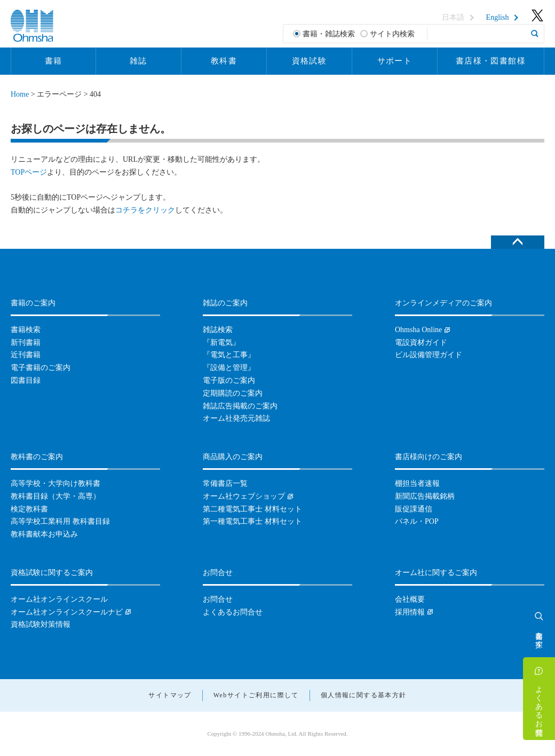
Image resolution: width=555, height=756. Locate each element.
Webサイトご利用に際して (256, 695)
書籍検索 (26, 330)
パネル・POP (417, 521)
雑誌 (138, 61)
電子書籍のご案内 (41, 368)
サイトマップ (170, 695)
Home (20, 94)
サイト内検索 (392, 34)
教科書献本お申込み (44, 534)
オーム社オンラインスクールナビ (67, 612)
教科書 (224, 61)
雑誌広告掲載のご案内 (240, 406)
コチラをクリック (145, 210)
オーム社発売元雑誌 (236, 418)
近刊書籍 (26, 355)
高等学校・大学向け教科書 (55, 483)
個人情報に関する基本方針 (364, 695)
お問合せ (218, 599)
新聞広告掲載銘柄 (425, 496)
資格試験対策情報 (41, 624)
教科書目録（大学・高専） (55, 496)
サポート (395, 61)
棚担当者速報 (417, 483)
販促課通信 (414, 509)
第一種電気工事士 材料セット (252, 521)
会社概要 (410, 599)
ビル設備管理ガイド (429, 355)
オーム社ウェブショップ (244, 496)
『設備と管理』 (229, 368)
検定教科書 (29, 509)
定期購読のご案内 (233, 393)
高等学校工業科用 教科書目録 (60, 521)
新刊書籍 (26, 342)
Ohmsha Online (418, 330)
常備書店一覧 (225, 483)
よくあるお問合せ (539, 706)
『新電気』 (221, 342)
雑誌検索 (218, 330)
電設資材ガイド (421, 342)
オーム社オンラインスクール (59, 599)
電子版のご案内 (229, 380)
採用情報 (410, 612)
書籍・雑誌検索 (329, 34)
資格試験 (310, 61)
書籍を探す (539, 635)
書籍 (54, 61)
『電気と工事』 (229, 355)
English (498, 18)
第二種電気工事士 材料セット (252, 509)
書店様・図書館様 (491, 61)
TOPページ (29, 172)
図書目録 (26, 380)
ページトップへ (518, 242)
